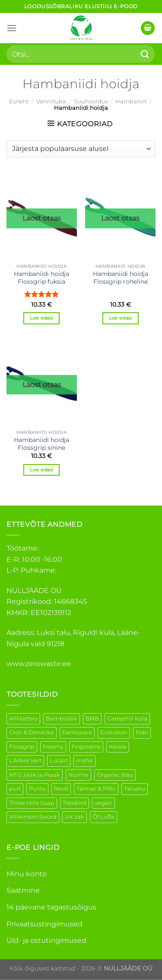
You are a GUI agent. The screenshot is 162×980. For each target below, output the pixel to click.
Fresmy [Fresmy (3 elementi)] (53, 747)
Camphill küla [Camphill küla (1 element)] (127, 719)
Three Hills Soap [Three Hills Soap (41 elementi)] (32, 803)
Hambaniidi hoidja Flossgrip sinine (41, 444)
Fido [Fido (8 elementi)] (142, 732)
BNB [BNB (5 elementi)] (92, 719)
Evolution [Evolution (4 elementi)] (114, 732)
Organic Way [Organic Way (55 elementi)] (115, 775)
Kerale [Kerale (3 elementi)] (118, 747)
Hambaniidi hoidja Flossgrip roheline (121, 278)
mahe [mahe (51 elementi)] (84, 761)
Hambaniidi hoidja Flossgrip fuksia (41, 278)
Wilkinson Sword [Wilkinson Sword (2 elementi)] (33, 817)
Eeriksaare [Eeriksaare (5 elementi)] (77, 732)
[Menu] (12, 28)
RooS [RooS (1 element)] (61, 789)
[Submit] (145, 54)
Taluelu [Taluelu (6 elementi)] (135, 789)
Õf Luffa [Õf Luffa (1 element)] (103, 817)
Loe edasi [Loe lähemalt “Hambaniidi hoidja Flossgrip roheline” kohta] (121, 318)
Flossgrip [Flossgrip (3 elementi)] (22, 747)
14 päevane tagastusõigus (51, 907)
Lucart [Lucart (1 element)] (59, 761)
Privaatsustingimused (44, 924)
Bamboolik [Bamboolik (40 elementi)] (62, 719)
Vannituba (51, 101)
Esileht (19, 101)
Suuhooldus (91, 101)
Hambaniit (131, 101)
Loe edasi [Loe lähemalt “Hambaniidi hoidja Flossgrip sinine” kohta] (41, 470)
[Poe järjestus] (81, 149)
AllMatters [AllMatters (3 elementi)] (23, 719)
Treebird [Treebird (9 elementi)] (75, 803)
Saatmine (23, 890)
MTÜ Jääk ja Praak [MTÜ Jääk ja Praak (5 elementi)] (35, 775)
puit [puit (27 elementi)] (15, 789)
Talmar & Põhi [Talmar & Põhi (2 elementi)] (96, 789)
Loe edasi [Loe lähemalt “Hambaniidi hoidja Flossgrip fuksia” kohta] (41, 318)
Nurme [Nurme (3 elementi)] (78, 775)
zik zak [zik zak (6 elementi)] (75, 817)
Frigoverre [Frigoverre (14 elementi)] (86, 747)
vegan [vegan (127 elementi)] (103, 803)
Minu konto (27, 874)
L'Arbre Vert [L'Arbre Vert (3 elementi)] (25, 761)
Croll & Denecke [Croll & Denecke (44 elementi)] (32, 732)
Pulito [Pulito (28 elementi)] (37, 789)
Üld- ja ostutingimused (46, 940)
